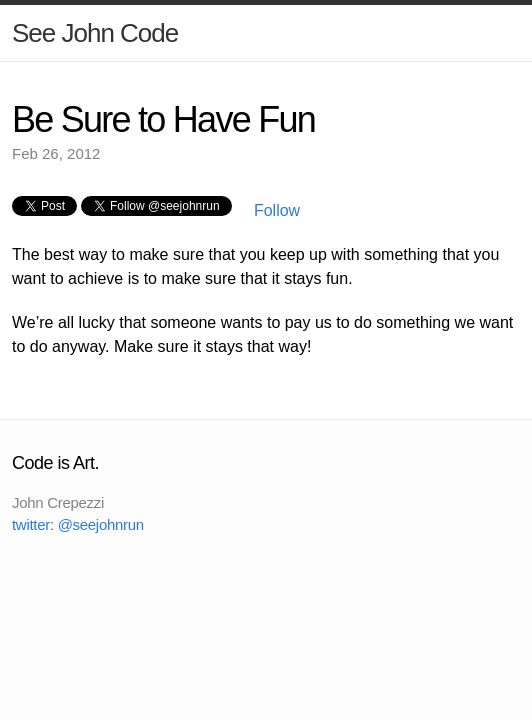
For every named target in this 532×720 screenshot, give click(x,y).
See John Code (95, 33)
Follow (274, 210)
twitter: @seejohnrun (78, 524)
